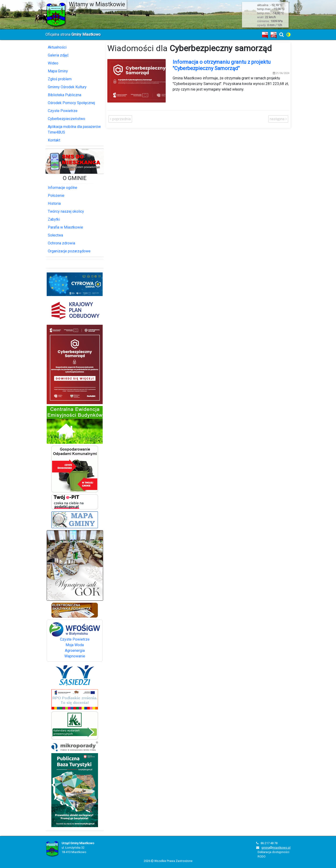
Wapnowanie (75, 656)
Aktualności (57, 47)
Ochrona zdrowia (61, 243)
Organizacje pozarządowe (69, 251)
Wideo (53, 63)
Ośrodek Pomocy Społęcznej (71, 103)
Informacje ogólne (63, 188)
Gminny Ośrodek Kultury (67, 87)
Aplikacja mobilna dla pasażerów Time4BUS (74, 129)
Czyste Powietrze (63, 111)
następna (278, 119)
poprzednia (120, 119)
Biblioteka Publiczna (65, 95)
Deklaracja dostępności (273, 852)
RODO (262, 856)
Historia (54, 203)
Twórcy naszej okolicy (66, 211)
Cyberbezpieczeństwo (66, 119)
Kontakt (54, 140)
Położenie (56, 196)
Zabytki (54, 219)
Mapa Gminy (58, 71)
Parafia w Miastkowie (65, 227)
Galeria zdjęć (58, 55)
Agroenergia (75, 651)
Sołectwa (55, 235)
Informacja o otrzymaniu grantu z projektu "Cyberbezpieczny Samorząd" (222, 65)
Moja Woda (75, 645)
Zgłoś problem (60, 79)
